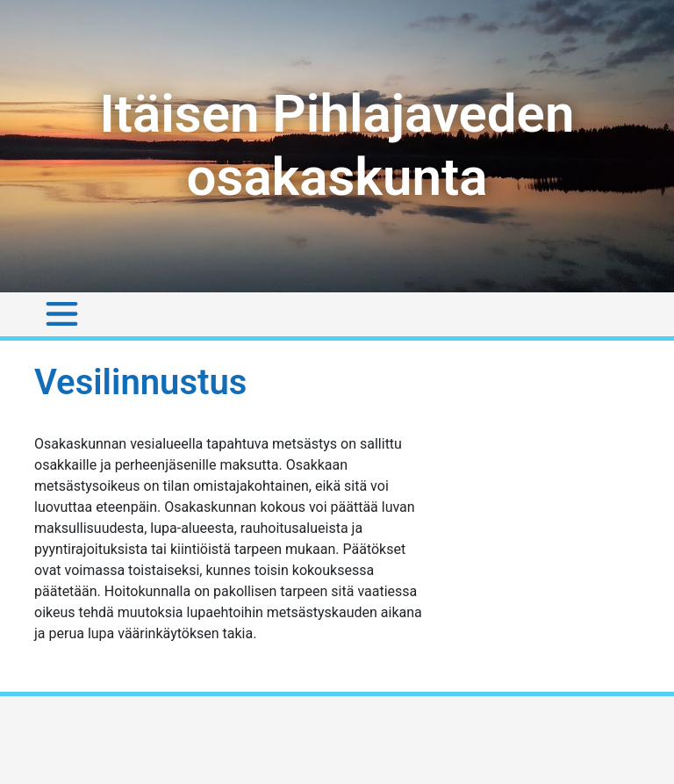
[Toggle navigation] (61, 314)
